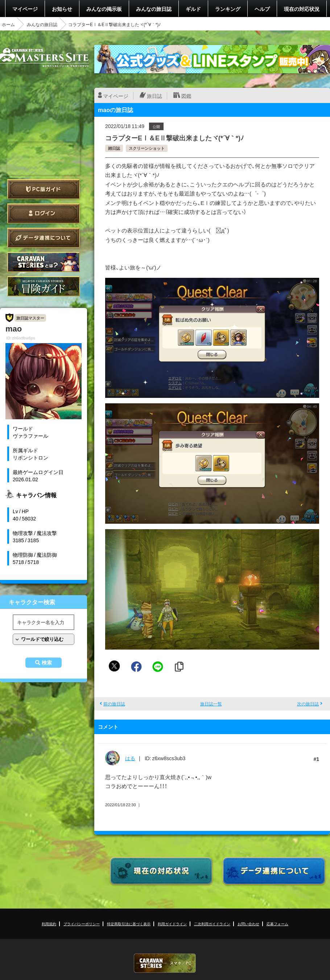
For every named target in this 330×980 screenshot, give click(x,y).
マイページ (25, 9)
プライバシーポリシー (82, 924)
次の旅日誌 (308, 704)
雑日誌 (114, 148)
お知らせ (62, 9)
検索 (47, 663)
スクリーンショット (147, 148)
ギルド (193, 9)
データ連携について (44, 238)
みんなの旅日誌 (154, 9)
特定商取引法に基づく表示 (129, 924)
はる (130, 758)
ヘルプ (262, 9)
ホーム (8, 24)
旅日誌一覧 (211, 704)
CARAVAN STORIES (165, 963)
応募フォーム (277, 924)
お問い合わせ (248, 924)
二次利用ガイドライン (212, 924)
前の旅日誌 (114, 704)
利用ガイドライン (172, 924)
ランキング (228, 9)
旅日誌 (154, 96)
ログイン (44, 213)
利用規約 (49, 924)
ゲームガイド (44, 286)
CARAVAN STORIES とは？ (44, 262)
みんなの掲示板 (104, 9)
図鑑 (186, 96)
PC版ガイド (44, 189)
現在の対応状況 (302, 9)
